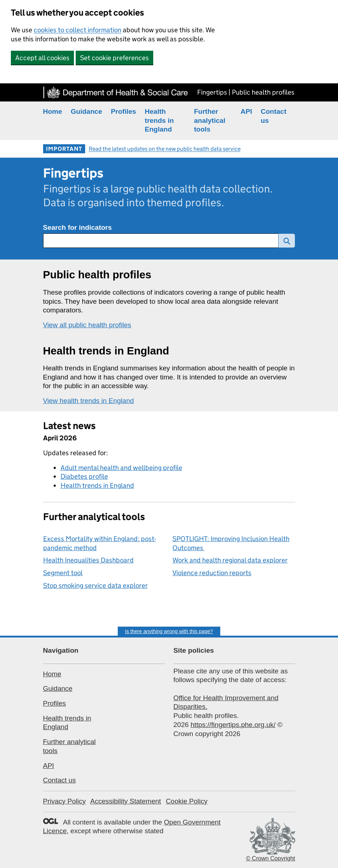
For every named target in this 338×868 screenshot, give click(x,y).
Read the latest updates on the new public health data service (165, 149)
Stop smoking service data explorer (95, 585)
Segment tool (63, 573)
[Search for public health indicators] (161, 241)
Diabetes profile (84, 476)
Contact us (60, 780)
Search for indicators (78, 227)
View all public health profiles (87, 325)
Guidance (86, 111)
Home (53, 111)
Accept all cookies (42, 58)
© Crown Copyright (270, 858)
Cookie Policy (187, 801)
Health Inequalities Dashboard (88, 560)
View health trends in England (89, 401)
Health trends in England (159, 120)
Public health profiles (97, 275)
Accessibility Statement (126, 801)
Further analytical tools (210, 120)
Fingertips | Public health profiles (246, 92)
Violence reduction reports (212, 573)
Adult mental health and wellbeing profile (121, 468)
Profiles (124, 111)
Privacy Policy (64, 801)
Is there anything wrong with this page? (169, 631)
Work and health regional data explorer (230, 560)
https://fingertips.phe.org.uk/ (233, 725)
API (246, 111)
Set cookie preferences (114, 58)
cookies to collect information (78, 30)
